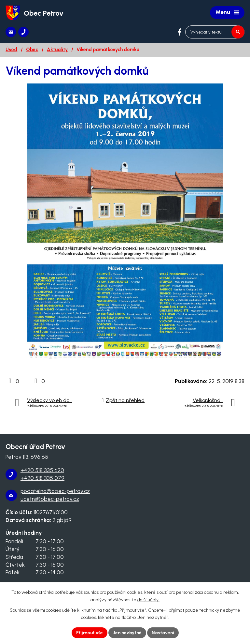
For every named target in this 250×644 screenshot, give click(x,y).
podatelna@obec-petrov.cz (55, 491)
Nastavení (163, 633)
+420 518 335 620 (42, 470)
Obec (32, 50)
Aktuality (57, 50)
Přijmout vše (90, 633)
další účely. (148, 600)
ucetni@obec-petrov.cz (50, 499)
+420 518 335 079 (42, 478)
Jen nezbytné (127, 633)
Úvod (11, 50)
